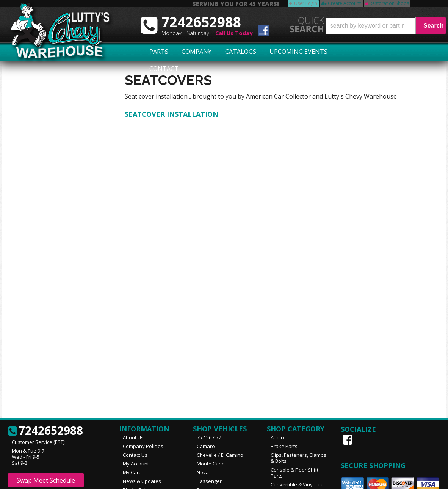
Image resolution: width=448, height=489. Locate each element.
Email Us (35, 292)
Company (185, 52)
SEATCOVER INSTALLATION (172, 114)
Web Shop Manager (422, 480)
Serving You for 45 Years (56, 176)
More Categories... (291, 458)
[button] (386, 26)
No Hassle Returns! (49, 240)
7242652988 (38, 313)
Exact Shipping (43, 212)
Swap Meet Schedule (46, 415)
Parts (154, 52)
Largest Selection (47, 190)
